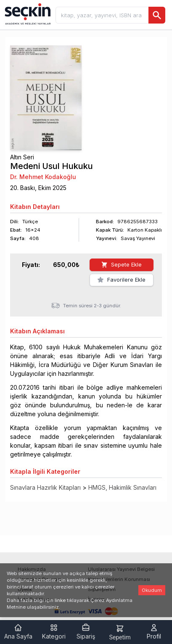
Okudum (152, 590)
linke (60, 600)
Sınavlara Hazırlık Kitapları (45, 487)
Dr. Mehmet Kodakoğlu (43, 177)
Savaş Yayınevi (138, 238)
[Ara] (157, 15)
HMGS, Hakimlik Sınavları (122, 487)
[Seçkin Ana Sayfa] (27, 13)
